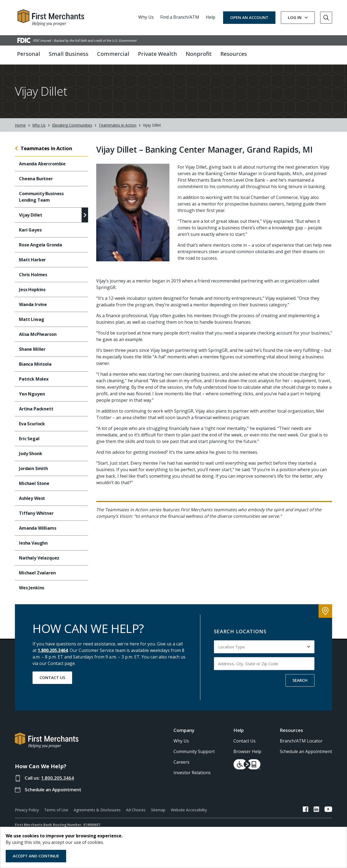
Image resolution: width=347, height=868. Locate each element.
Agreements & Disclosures (97, 810)
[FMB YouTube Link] (328, 810)
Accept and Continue (36, 856)
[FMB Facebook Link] (306, 810)
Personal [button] (29, 54)
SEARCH (300, 680)
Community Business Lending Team (41, 197)
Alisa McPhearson (38, 334)
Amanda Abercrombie (42, 164)
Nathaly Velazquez (39, 558)
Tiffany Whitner (36, 513)
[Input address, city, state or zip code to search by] (264, 664)
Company (184, 730)
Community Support (194, 751)
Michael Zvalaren (37, 573)
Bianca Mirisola (35, 364)
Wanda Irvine (33, 304)
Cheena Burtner (36, 179)
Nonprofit (199, 54)
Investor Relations (192, 773)
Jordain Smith (33, 468)
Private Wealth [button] (158, 54)
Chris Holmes (33, 275)
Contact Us (52, 677)
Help (211, 17)
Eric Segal (30, 439)
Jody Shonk (31, 454)
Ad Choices (136, 810)
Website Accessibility (189, 810)
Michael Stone (35, 483)
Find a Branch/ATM (180, 17)
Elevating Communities (72, 125)
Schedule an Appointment (53, 790)
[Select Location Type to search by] (264, 647)
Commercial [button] (113, 54)
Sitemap (158, 810)
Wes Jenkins (32, 588)
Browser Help (247, 751)
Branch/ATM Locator (301, 741)
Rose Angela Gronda (41, 245)
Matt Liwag (31, 319)
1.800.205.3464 (53, 650)
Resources (291, 730)
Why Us (146, 17)
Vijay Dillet (31, 215)
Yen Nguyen (32, 394)
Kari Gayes (30, 230)
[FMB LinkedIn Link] (316, 810)
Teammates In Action (46, 148)
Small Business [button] (69, 54)
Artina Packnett (37, 409)
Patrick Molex (34, 379)
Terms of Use (56, 810)
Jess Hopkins (32, 290)
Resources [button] (234, 54)
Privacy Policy (27, 810)
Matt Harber (32, 260)
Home (20, 125)
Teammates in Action (118, 125)
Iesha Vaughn (33, 543)
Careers (181, 762)
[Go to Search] (326, 18)
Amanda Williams (38, 528)
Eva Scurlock (32, 424)
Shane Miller (32, 349)
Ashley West (32, 498)
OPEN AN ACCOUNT (249, 17)
